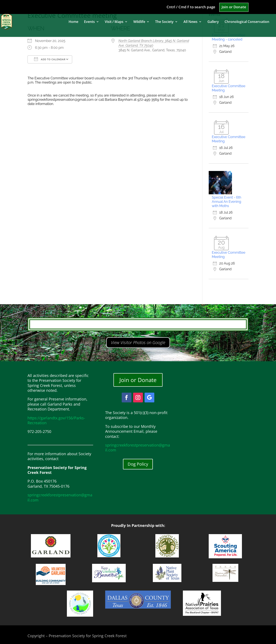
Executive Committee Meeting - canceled (229, 37)
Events (89, 22)
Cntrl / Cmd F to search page (191, 7)
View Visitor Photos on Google (138, 342)
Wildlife (139, 22)
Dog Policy (138, 464)
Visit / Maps (114, 22)
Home (73, 22)
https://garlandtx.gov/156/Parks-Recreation (56, 420)
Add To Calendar (50, 59)
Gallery (213, 22)
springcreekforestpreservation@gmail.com (60, 497)
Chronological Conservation (247, 22)
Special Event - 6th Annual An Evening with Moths (227, 202)
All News (190, 22)
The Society (164, 22)
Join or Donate (234, 7)
